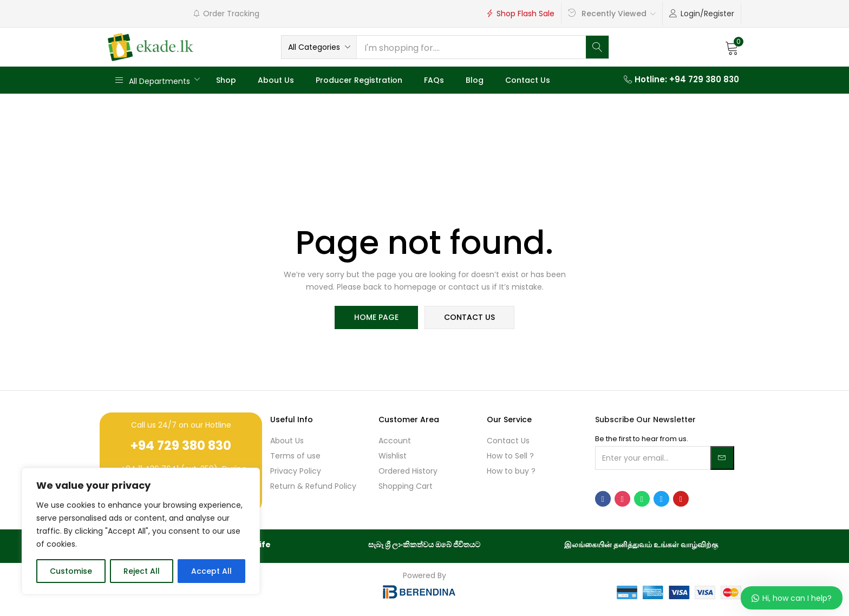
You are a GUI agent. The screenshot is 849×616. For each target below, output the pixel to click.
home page (377, 318)
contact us (469, 318)
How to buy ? (511, 471)
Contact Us (528, 80)
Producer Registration (359, 80)
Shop (226, 80)
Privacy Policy (296, 471)
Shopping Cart (406, 486)
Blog (475, 80)
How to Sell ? (510, 456)
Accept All (211, 571)
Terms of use (295, 456)
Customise (71, 571)
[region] (141, 531)
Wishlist (393, 456)
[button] (319, 47)
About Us (276, 80)
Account (395, 441)
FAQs (434, 80)
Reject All (142, 571)
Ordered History (408, 471)
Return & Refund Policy (313, 486)
